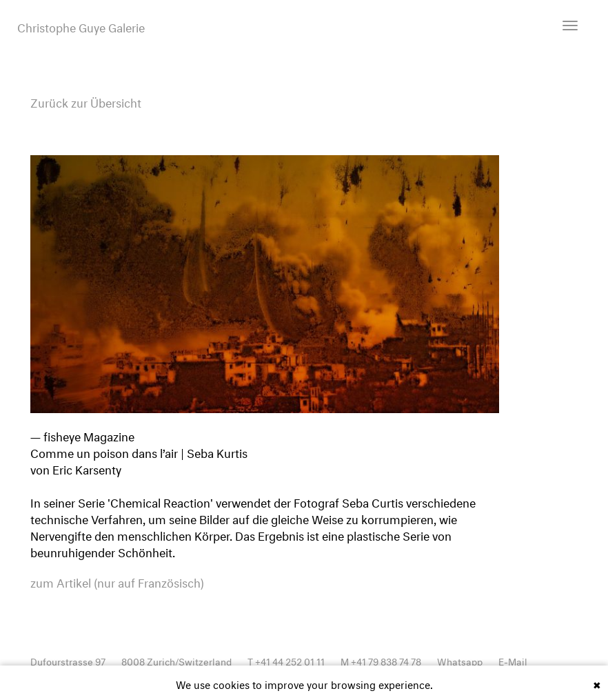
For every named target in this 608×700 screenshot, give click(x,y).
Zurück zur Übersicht (86, 101)
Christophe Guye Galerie (81, 26)
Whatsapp (460, 660)
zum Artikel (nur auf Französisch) (117, 581)
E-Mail (513, 660)
